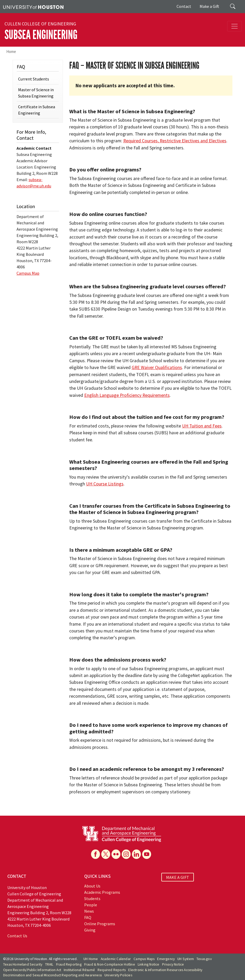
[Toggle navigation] (235, 26)
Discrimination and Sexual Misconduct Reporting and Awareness (52, 975)
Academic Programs (102, 892)
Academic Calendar (116, 959)
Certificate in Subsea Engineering (37, 110)
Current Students (34, 79)
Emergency (166, 959)
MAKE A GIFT (178, 877)
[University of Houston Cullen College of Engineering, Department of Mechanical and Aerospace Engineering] (122, 833)
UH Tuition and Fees (202, 426)
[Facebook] (95, 854)
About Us (92, 886)
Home (11, 52)
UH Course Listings (105, 484)
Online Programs (100, 924)
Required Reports (112, 970)
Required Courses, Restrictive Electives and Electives (175, 141)
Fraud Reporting (69, 964)
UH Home (91, 959)
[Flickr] (116, 854)
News (89, 911)
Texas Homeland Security (23, 964)
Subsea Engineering (41, 35)
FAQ (88, 917)
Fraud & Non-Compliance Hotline (110, 964)
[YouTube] (147, 854)
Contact (184, 6)
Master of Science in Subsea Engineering (36, 93)
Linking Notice (149, 964)
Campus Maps (144, 959)
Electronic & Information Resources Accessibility (165, 970)
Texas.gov (204, 959)
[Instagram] (126, 854)
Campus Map (28, 273)
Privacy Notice (173, 964)
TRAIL (49, 964)
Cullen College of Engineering (40, 24)
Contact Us (17, 936)
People (91, 905)
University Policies (118, 975)
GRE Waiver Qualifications (157, 367)
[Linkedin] (136, 854)
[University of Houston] (33, 7)
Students (92, 898)
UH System (186, 959)
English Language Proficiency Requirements (127, 395)
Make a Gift (209, 6)
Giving (90, 930)
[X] (106, 854)
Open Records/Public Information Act (32, 970)
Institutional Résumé (79, 970)
